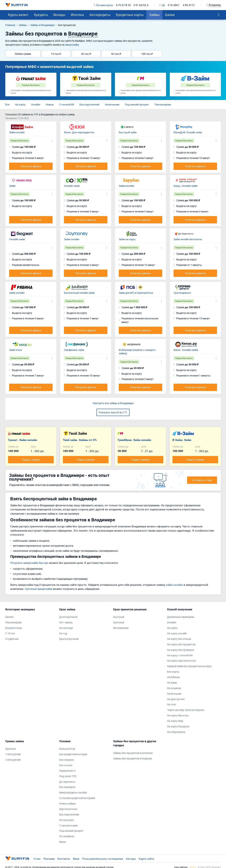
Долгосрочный (68, 617)
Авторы (131, 859)
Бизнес (10, 617)
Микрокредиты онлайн (73, 792)
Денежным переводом (181, 617)
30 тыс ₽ (86, 54)
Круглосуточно (68, 809)
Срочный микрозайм (39, 589)
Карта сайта (146, 859)
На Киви (172, 683)
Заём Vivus (16, 350)
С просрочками (68, 825)
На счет (172, 704)
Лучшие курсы (104, 5)
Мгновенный (121, 628)
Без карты (173, 672)
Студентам (12, 639)
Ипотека (77, 15)
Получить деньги (31, 166)
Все (7, 104)
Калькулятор (67, 749)
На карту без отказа (179, 639)
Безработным (14, 628)
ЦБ (162, 5)
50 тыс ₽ (116, 54)
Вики (76, 859)
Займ (12, 186)
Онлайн (36, 104)
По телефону (67, 836)
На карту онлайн (177, 633)
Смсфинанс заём (74, 350)
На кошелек (174, 688)
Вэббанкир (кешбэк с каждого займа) (137, 352)
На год (63, 633)
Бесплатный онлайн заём (79, 293)
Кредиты (41, 15)
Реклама (49, 859)
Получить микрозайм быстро (29, 563)
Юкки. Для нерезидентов (79, 132)
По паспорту (67, 820)
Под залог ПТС (68, 776)
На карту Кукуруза (178, 726)
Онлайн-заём (17, 239)
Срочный (119, 622)
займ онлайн (174, 585)
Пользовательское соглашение (103, 859)
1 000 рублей (13, 754)
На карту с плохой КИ (180, 655)
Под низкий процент (137, 104)
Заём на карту (127, 239)
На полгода (66, 628)
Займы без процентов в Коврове (133, 758)
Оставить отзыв (202, 480)
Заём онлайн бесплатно (188, 239)
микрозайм (72, 45)
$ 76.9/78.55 (123, 5)
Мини (62, 842)
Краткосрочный (69, 639)
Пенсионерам (163, 104)
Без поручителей (89, 104)
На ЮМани (173, 677)
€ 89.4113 (189, 5)
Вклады (59, 15)
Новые (50, 104)
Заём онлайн (72, 239)
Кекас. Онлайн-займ (186, 350)
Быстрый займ (128, 132)
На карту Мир (175, 721)
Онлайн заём (72, 186)
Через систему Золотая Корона (186, 710)
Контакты (64, 859)
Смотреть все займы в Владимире (113, 403)
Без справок (67, 760)
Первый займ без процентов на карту (189, 666)
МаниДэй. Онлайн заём (188, 132)
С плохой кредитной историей (77, 798)
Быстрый (119, 617)
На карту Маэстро (178, 715)
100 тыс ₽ (147, 54)
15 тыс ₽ (56, 54)
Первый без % (67, 771)
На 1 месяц (66, 622)
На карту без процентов (181, 644)
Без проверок (67, 787)
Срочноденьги (182, 293)
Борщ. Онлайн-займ (186, 186)
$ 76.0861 (173, 5)
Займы (154, 15)
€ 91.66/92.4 (141, 5)
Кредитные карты (130, 15)
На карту (20, 104)
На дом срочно (176, 699)
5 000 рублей (13, 760)
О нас (37, 859)
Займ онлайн (17, 132)
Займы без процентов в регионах (133, 753)
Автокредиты (100, 15)
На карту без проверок (181, 650)
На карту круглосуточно (182, 661)
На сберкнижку (176, 732)
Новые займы (68, 803)
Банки (170, 15)
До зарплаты (67, 782)
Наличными (112, 104)
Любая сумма (23, 54)
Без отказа (66, 765)
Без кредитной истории (73, 754)
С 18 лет (10, 633)
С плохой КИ (67, 104)
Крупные (11, 749)
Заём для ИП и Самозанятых (136, 293)
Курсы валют (18, 15)
